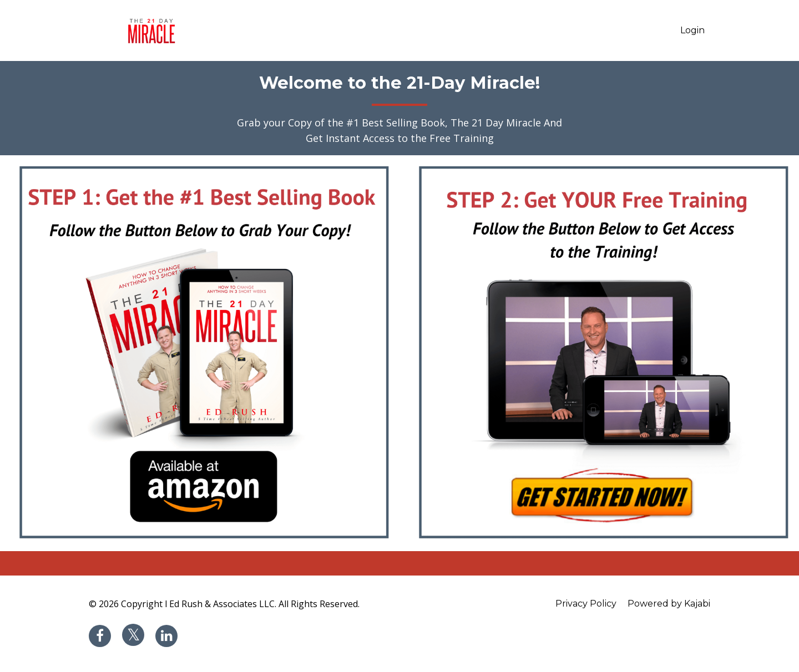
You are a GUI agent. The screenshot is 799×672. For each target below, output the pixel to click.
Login (692, 30)
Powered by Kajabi (669, 604)
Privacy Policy (586, 604)
